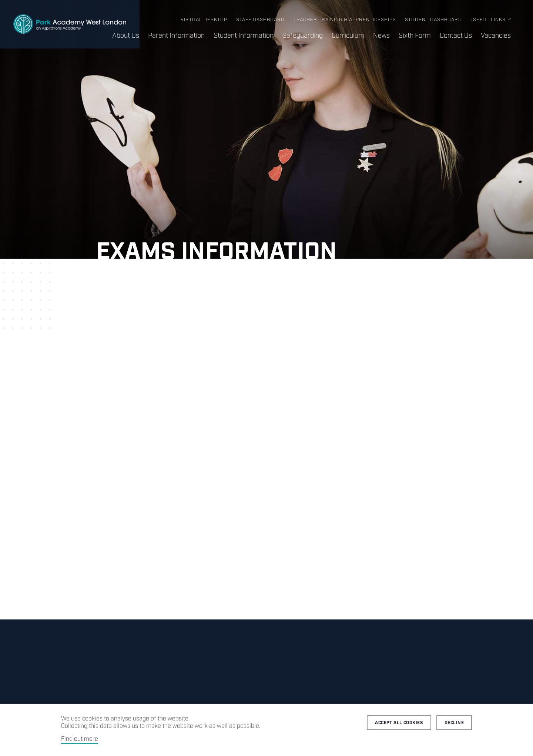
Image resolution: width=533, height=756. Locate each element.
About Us (126, 36)
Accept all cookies (399, 723)
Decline (454, 723)
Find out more (80, 739)
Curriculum (348, 36)
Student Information (244, 36)
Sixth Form (415, 36)
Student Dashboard (433, 20)
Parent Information (176, 36)
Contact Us (456, 36)
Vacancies (496, 36)
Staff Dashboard (260, 20)
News (381, 36)
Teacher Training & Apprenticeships (345, 20)
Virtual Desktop (204, 20)
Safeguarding (303, 36)
